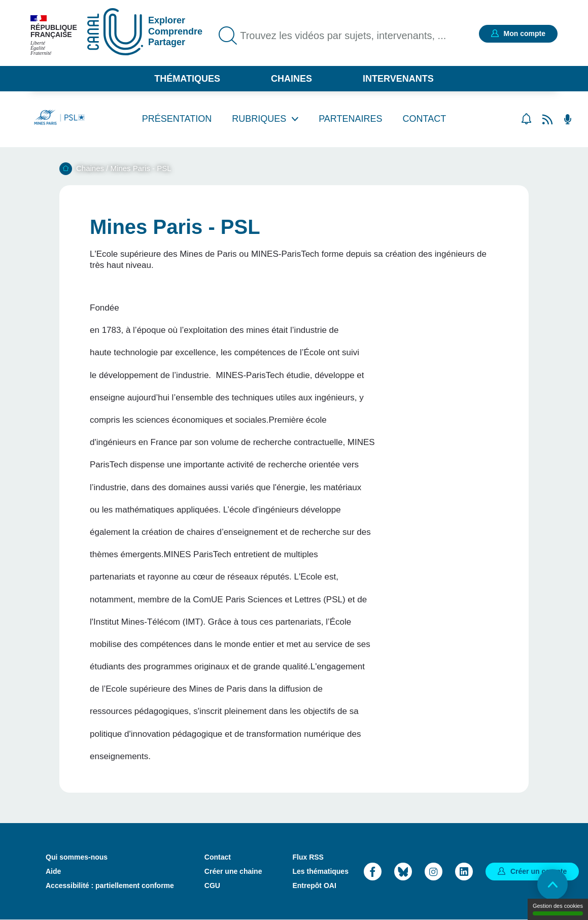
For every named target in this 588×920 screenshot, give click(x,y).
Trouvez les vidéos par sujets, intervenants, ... (343, 36)
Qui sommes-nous (77, 857)
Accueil (66, 169)
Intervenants (398, 79)
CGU (212, 885)
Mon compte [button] (525, 33)
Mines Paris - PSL (141, 168)
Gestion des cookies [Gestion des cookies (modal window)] (558, 909)
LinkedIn (464, 872)
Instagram (434, 872)
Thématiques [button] (187, 79)
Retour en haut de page (552, 884)
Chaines (291, 79)
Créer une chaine (233, 871)
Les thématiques (320, 871)
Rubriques (259, 119)
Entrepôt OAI (314, 885)
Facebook (373, 872)
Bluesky (403, 872)
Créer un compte (539, 871)
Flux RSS (308, 857)
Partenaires (350, 119)
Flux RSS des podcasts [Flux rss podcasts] (568, 119)
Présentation (177, 119)
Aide (53, 871)
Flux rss (547, 119)
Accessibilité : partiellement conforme (110, 885)
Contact (425, 119)
